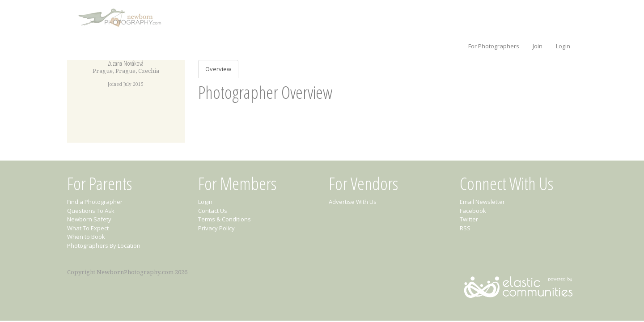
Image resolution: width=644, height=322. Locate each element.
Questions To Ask (91, 211)
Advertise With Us (353, 202)
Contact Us (213, 211)
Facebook (473, 211)
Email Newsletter (482, 202)
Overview (218, 69)
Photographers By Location (104, 246)
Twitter (469, 219)
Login (563, 46)
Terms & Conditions (225, 219)
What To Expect (88, 228)
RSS (465, 228)
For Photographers (494, 46)
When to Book (86, 237)
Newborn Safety (89, 219)
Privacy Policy (216, 228)
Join (538, 46)
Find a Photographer (95, 202)
